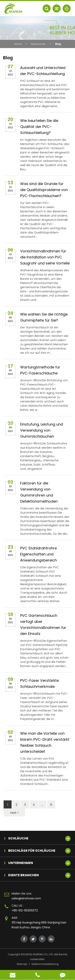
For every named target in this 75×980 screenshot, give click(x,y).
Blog (58, 44)
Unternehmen (39, 863)
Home (18, 44)
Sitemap (22, 964)
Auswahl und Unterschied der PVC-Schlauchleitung (43, 71)
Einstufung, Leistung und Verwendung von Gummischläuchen (42, 430)
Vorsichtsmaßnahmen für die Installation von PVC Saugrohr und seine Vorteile (45, 257)
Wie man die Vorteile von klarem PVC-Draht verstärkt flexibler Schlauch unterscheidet (45, 742)
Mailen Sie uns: (22, 894)
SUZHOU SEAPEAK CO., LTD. (38, 954)
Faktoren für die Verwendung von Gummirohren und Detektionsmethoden (39, 492)
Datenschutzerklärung (45, 964)
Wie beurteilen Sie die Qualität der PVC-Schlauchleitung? (39, 127)
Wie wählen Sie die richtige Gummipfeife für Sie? (44, 317)
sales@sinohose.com (26, 898)
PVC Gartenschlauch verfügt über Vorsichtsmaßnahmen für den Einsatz (43, 625)
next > (14, 813)
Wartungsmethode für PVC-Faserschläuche (40, 370)
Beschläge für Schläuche (39, 851)
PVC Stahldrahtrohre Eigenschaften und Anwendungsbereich (38, 554)
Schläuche (39, 839)
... (42, 805)
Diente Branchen (39, 875)
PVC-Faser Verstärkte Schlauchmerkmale (39, 683)
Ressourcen (38, 44)
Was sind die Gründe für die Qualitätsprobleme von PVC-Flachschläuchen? (44, 190)
